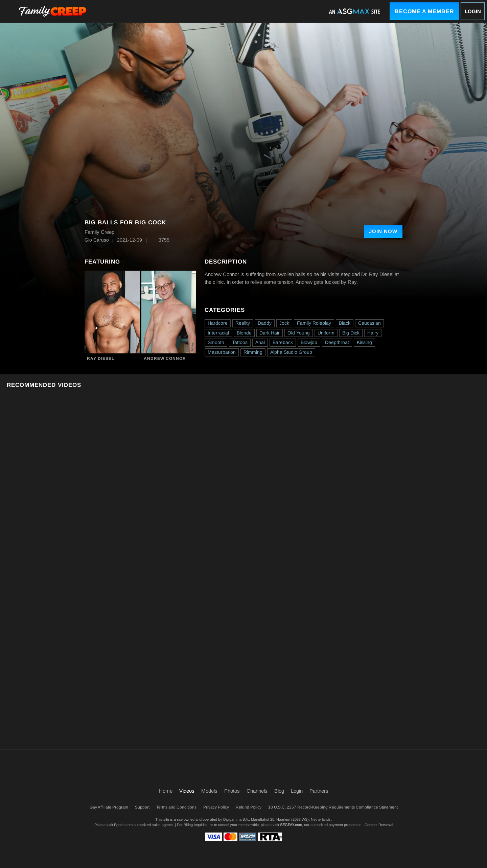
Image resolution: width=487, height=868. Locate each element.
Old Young (299, 333)
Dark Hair (270, 333)
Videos (187, 791)
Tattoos (240, 342)
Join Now (383, 231)
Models (209, 791)
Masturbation (222, 352)
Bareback (283, 342)
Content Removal (379, 825)
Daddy (265, 323)
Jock (284, 323)
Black (345, 323)
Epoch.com (123, 825)
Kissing (364, 342)
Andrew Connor (165, 358)
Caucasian (369, 323)
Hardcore (218, 323)
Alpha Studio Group (291, 352)
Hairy (373, 333)
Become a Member (424, 11)
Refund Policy (249, 807)
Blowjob (309, 342)
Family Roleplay (314, 323)
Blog (279, 791)
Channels (257, 791)
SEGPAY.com (291, 825)
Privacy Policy (216, 807)
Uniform (326, 333)
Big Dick (351, 333)
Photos (232, 791)
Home (166, 791)
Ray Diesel (101, 358)
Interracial (218, 333)
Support (142, 807)
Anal (260, 342)
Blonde (244, 333)
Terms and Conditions (176, 807)
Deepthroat (337, 342)
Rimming (253, 352)
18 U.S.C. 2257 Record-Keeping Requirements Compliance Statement (333, 807)
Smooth (216, 342)
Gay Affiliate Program (109, 807)
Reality (243, 323)
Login (473, 11)
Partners (319, 791)
